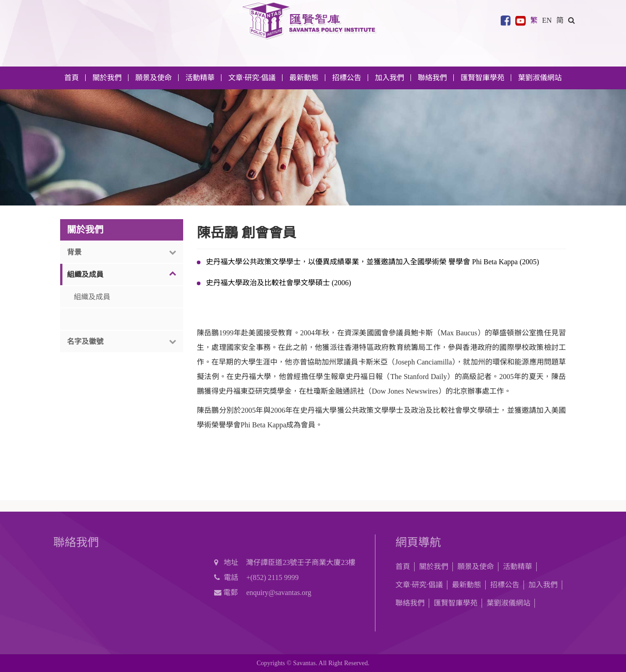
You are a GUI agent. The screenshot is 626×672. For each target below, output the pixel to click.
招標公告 (505, 585)
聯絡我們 (432, 78)
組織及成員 (92, 297)
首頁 (72, 78)
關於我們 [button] (107, 78)
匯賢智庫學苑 (482, 78)
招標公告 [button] (347, 78)
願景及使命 (154, 78)
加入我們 (543, 585)
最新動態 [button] (304, 78)
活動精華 (518, 567)
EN (547, 20)
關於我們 (434, 567)
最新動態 (467, 585)
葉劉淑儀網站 (540, 78)
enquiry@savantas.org (279, 592)
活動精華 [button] (200, 78)
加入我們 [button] (390, 78)
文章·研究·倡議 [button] (252, 78)
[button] (572, 20)
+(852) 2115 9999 (272, 577)
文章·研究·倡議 (419, 585)
